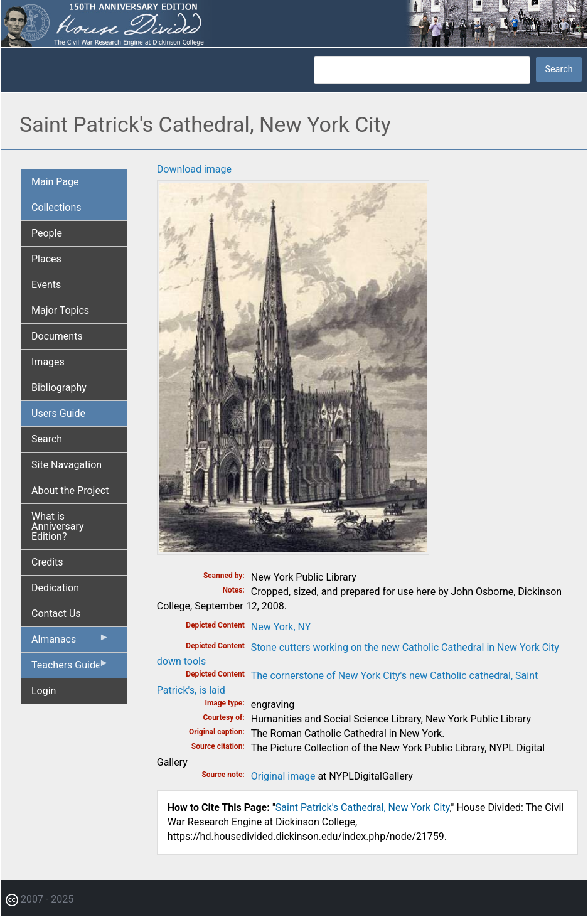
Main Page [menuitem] (55, 182)
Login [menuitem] (44, 691)
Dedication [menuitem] (55, 588)
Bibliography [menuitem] (59, 388)
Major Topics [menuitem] (60, 310)
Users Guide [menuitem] (58, 413)
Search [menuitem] (47, 439)
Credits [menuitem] (47, 562)
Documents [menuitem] (57, 336)
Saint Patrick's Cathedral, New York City (363, 807)
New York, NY (281, 627)
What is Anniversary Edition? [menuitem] (58, 526)
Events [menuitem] (46, 285)
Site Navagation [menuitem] (67, 465)
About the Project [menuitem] (70, 491)
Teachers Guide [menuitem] (70, 668)
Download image (194, 169)
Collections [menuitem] (56, 207)
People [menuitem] (47, 233)
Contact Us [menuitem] (56, 614)
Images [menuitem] (48, 362)
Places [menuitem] (46, 259)
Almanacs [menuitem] (70, 642)
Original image (283, 776)
